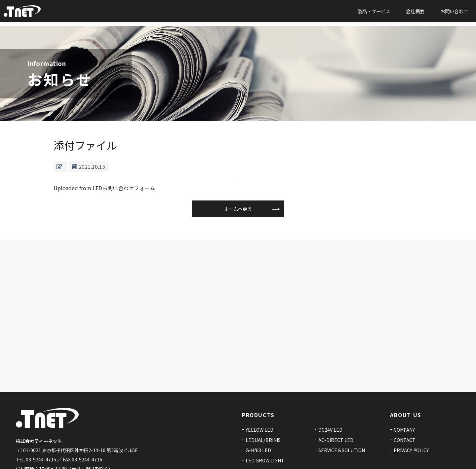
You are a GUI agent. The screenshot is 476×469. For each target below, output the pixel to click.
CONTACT (405, 410)
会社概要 (415, 13)
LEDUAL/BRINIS (263, 410)
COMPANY (404, 399)
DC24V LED (330, 399)
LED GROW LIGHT (265, 430)
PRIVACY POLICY (411, 420)
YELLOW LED (259, 399)
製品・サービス (374, 13)
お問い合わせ (454, 13)
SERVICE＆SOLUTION (342, 420)
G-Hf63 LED (258, 420)
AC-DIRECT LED (336, 410)
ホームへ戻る (238, 210)
